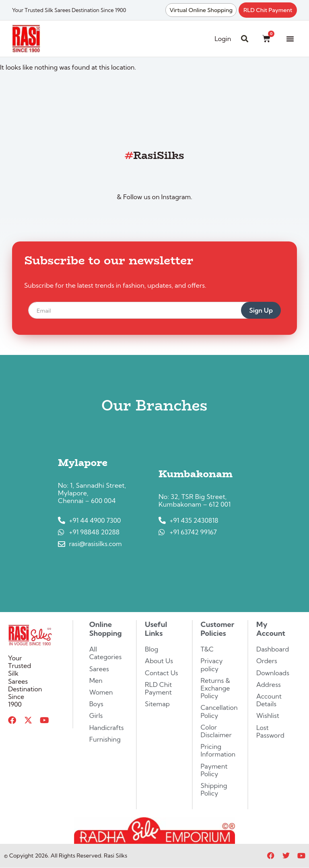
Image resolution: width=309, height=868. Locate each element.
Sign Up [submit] (261, 310)
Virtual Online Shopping (201, 10)
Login (223, 39)
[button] (290, 39)
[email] (145, 310)
